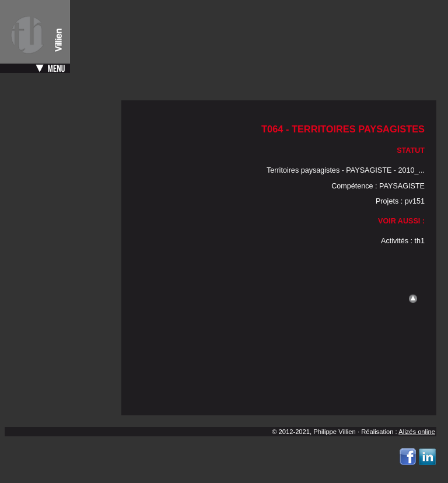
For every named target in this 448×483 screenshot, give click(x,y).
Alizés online (417, 432)
